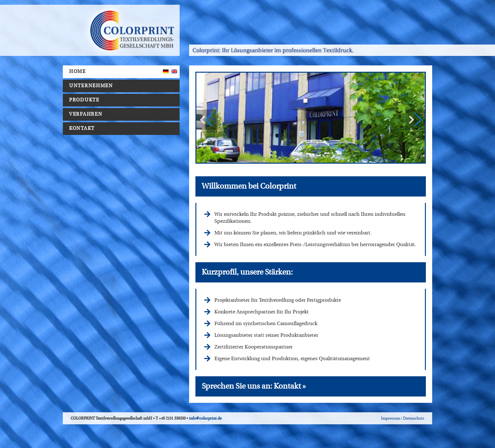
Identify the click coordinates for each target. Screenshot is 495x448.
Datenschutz (414, 418)
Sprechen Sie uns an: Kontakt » (254, 386)
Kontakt (82, 128)
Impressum (391, 418)
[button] (415, 120)
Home (78, 72)
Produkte (86, 100)
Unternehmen (93, 86)
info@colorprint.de (205, 418)
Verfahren (87, 114)
